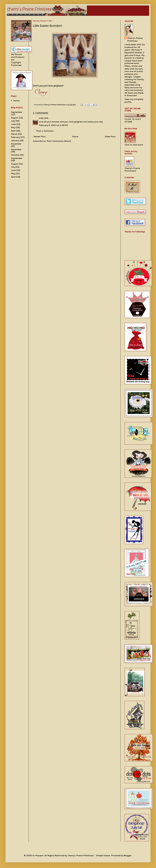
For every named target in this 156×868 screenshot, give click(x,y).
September (17, 112)
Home (75, 137)
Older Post (110, 137)
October (15, 155)
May (13, 127)
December (16, 144)
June (13, 124)
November (16, 149)
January (15, 140)
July (13, 121)
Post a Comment (45, 131)
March (14, 134)
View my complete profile (134, 101)
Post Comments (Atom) (59, 141)
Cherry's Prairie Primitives (55, 105)
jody (41, 118)
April (13, 131)
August (15, 118)
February (15, 137)
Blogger (128, 856)
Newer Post (40, 137)
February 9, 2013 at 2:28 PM (53, 125)
